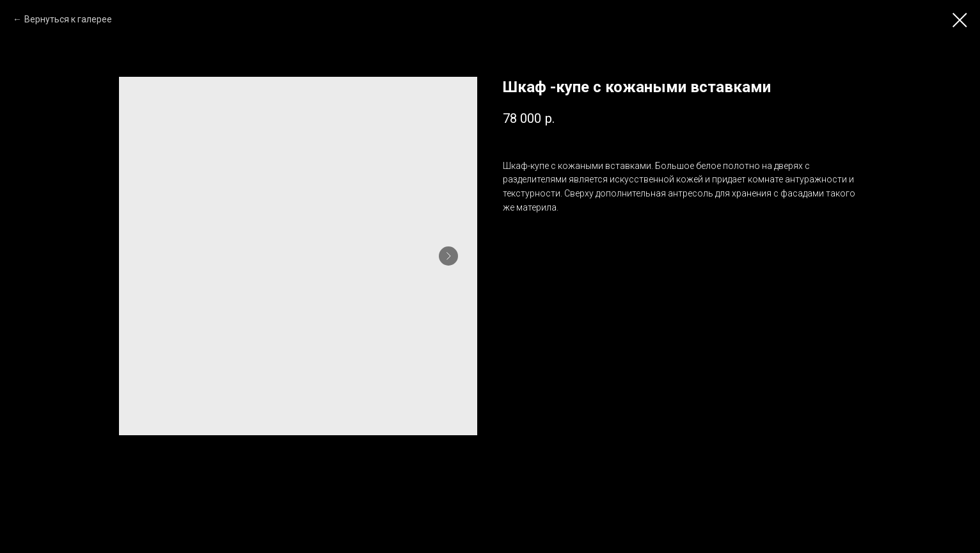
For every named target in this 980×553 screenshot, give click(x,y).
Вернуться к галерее (68, 19)
